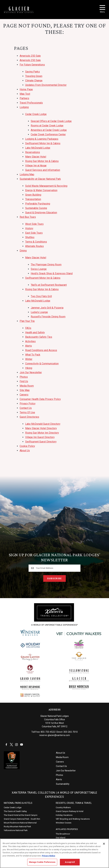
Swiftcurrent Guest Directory (41, 442)
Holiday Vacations (64, 815)
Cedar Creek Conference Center (48, 134)
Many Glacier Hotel (36, 157)
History (29, 228)
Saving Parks (32, 72)
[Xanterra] (55, 614)
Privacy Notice (48, 856)
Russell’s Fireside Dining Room (48, 317)
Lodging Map (27, 174)
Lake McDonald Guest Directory (43, 424)
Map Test (25, 94)
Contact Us (26, 408)
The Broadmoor (63, 834)
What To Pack (33, 355)
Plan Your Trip (27, 321)
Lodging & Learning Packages (42, 139)
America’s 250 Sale (30, 56)
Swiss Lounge (39, 269)
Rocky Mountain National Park (17, 827)
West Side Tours (34, 224)
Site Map (25, 390)
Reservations (33, 152)
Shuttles (30, 237)
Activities (30, 341)
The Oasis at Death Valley (15, 811)
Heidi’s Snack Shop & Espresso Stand (52, 273)
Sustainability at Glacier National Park (40, 179)
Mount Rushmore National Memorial (20, 823)
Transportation (33, 199)
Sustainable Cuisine (36, 208)
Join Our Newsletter (31, 372)
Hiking (29, 368)
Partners (24, 98)
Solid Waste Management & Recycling (46, 186)
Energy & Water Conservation (41, 190)
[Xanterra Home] (19, 10)
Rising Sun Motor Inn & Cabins (42, 161)
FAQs (28, 328)
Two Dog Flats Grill (41, 296)
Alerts (29, 346)
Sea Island (61, 838)
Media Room (27, 386)
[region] (54, 853)
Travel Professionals (31, 103)
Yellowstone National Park (16, 830)
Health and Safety (35, 332)
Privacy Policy (28, 404)
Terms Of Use (27, 412)
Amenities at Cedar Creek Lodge (49, 130)
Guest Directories (29, 417)
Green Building (33, 195)
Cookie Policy (27, 446)
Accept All (70, 862)
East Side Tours (34, 233)
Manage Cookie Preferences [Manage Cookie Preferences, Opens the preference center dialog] (42, 862)
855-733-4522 (48, 732)
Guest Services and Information (43, 170)
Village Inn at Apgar (36, 166)
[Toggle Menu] (102, 7)
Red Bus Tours (28, 217)
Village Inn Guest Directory (40, 437)
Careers (24, 395)
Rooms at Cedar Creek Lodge (47, 126)
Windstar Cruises (64, 823)
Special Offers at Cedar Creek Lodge (51, 121)
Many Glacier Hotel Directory (41, 428)
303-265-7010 (71, 732)
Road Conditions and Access (41, 350)
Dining (23, 251)
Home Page (26, 89)
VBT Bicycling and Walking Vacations (73, 819)
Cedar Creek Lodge (36, 114)
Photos (24, 377)
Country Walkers (63, 807)
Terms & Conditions (36, 242)
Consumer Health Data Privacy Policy (40, 399)
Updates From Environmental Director (46, 85)
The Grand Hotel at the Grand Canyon (21, 815)
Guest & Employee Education (41, 213)
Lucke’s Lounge (39, 312)
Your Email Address (45, 568)
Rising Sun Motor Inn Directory (42, 433)
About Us (25, 451)
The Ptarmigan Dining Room (46, 265)
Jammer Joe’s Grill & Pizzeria (47, 308)
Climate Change (34, 81)
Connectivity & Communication (42, 364)
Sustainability (63, 784)
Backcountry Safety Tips (39, 337)
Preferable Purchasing (38, 204)
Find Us (24, 381)
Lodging (24, 107)
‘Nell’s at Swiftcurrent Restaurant (49, 285)
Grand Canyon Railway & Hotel (70, 811)
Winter (29, 359)
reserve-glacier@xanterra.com (55, 735)
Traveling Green (34, 76)
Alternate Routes (34, 246)
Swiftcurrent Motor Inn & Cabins (43, 143)
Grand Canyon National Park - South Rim (22, 819)
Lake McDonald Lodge (38, 148)
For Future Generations (32, 65)
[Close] (104, 844)
